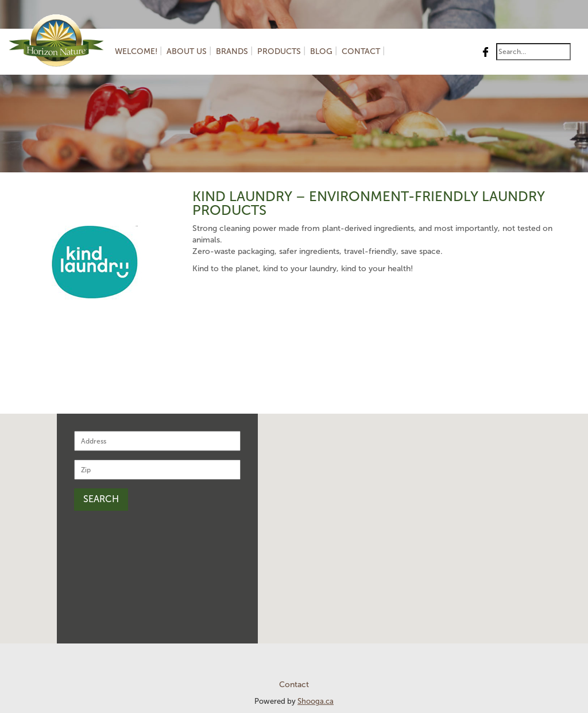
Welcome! (136, 51)
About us (187, 51)
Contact (361, 51)
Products (279, 51)
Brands (232, 51)
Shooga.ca (316, 701)
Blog (321, 51)
